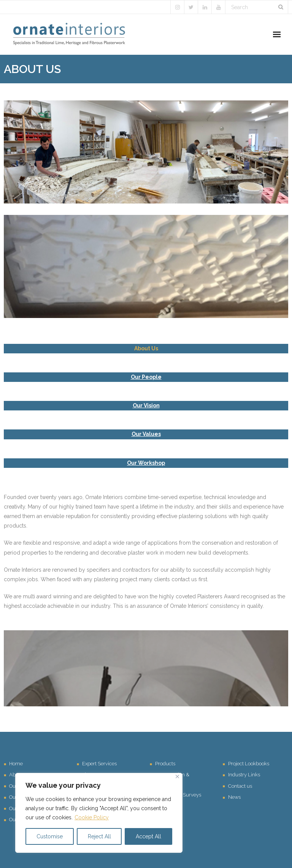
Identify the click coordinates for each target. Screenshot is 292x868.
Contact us (240, 786)
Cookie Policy (92, 817)
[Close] (177, 777)
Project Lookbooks (249, 764)
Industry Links (244, 775)
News (234, 797)
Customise (50, 836)
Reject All (99, 836)
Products (165, 764)
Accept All (148, 836)
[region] (99, 813)
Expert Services (99, 764)
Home (16, 764)
